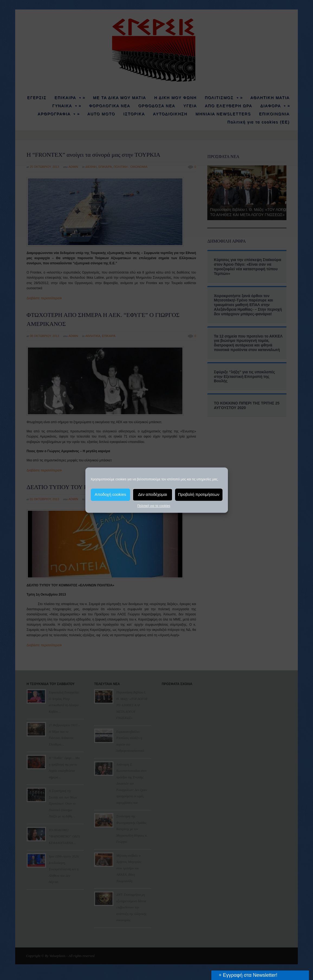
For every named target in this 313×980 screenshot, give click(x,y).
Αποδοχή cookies (110, 494)
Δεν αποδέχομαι (152, 494)
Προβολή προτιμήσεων (199, 494)
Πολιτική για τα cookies (154, 506)
